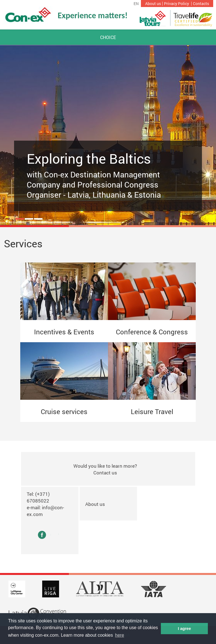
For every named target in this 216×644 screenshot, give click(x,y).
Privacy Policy (176, 4)
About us (153, 4)
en (136, 4)
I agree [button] (184, 629)
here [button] (120, 635)
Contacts (201, 4)
